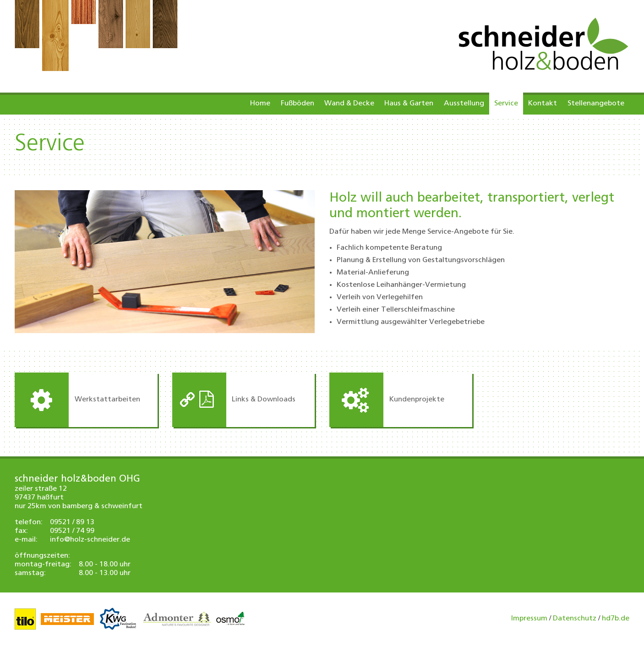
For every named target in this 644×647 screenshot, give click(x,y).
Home (260, 104)
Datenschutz (575, 619)
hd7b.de (616, 619)
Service (506, 104)
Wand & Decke (349, 104)
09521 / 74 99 (72, 531)
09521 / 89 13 (72, 522)
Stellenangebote (596, 104)
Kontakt (543, 104)
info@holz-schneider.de (90, 540)
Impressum (529, 619)
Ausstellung (464, 104)
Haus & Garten (409, 104)
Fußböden (297, 104)
